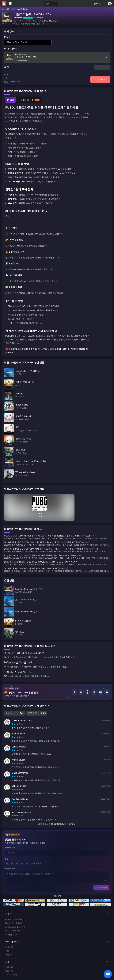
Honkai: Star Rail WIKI (14, 923)
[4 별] (22, 863)
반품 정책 (9, 967)
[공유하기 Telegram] (94, 692)
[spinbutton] (102, 67)
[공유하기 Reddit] (107, 692)
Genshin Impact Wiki (14, 919)
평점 (6, 859)
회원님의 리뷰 (10, 868)
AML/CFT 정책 (11, 975)
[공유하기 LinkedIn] (100, 692)
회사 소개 (9, 947)
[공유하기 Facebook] (74, 692)
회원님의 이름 (10, 847)
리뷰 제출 (101, 887)
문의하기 (9, 955)
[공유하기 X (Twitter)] (81, 692)
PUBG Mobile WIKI (13, 931)
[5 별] (27, 863)
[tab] (11, 100)
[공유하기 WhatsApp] (87, 692)
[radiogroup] (17, 724)
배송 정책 (9, 971)
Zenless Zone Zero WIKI (15, 927)
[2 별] (12, 863)
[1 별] (7, 863)
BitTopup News (11, 935)
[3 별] (17, 863)
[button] (57, 914)
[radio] (13, 724)
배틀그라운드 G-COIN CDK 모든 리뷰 (57, 824)
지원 (7, 951)
